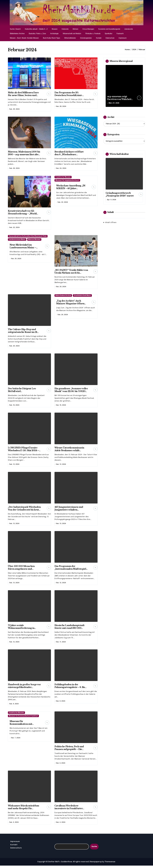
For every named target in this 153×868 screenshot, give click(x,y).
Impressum (123, 38)
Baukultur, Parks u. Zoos (37, 34)
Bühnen (75, 29)
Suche (94, 849)
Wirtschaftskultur (70, 38)
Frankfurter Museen (63, 177)
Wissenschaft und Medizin (72, 34)
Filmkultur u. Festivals (93, 34)
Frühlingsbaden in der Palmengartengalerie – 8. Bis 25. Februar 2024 (70, 689)
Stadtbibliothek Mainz (82, 296)
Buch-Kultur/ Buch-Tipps (51, 38)
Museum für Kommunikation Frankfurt (23, 718)
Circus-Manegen (88, 29)
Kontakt (99, 38)
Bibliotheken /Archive (17, 34)
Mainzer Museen (34, 240)
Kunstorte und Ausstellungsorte (109, 29)
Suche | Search (15, 29)
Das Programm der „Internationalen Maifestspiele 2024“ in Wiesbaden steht (71, 570)
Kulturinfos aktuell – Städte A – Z (36, 29)
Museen (55, 29)
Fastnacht (120, 34)
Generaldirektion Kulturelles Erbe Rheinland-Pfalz (28, 237)
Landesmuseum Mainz (17, 240)
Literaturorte (129, 29)
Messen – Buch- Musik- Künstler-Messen (24, 38)
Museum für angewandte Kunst (67, 181)
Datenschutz (110, 38)
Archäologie (54, 34)
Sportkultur (109, 34)
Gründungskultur (86, 38)
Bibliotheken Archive (63, 296)
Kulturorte (65, 29)
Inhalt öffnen (111, 223)
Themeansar (110, 864)
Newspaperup (96, 864)
